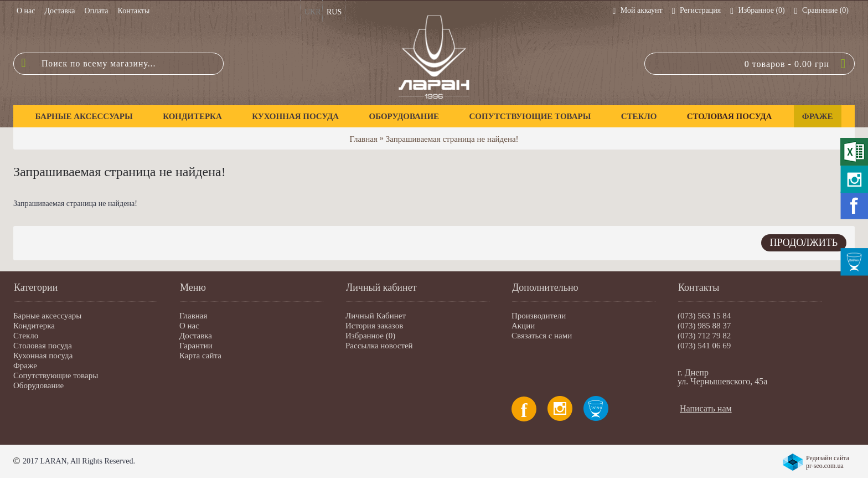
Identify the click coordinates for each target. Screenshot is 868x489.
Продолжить (804, 243)
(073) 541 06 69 (704, 346)
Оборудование (38, 385)
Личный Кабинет (376, 316)
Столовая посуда (43, 346)
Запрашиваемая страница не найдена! (452, 139)
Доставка (196, 336)
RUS (334, 12)
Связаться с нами (542, 336)
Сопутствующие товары (56, 375)
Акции (523, 326)
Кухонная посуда (43, 356)
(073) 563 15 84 (704, 316)
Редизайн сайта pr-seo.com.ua (828, 462)
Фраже (25, 366)
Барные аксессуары (47, 316)
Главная (363, 139)
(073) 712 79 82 (704, 336)
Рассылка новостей (379, 346)
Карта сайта (200, 356)
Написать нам (706, 408)
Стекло (26, 336)
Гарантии (196, 346)
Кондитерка (34, 326)
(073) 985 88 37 (704, 326)
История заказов (374, 326)
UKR (313, 12)
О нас (189, 326)
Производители (539, 316)
